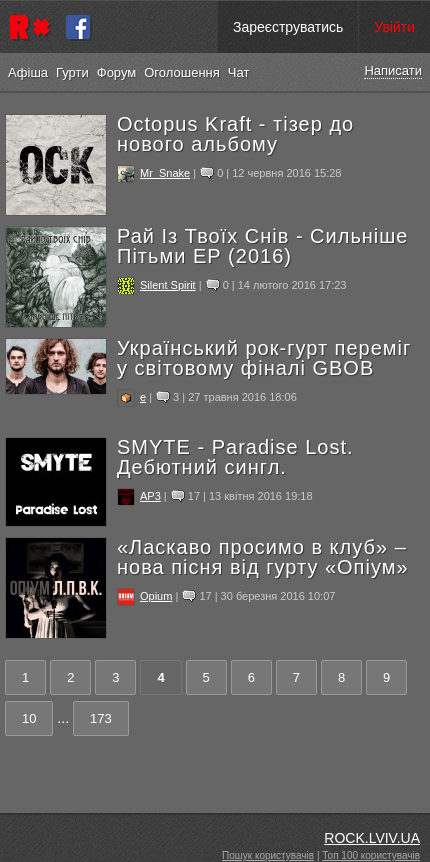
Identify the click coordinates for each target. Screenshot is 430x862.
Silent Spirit (168, 285)
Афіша (28, 72)
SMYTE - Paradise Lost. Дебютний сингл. (235, 457)
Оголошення (182, 72)
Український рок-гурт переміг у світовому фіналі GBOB (264, 358)
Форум (117, 72)
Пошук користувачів (268, 855)
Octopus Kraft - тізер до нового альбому (235, 134)
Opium (156, 596)
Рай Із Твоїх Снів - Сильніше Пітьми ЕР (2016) (262, 246)
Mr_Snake (165, 173)
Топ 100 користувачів (371, 855)
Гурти (72, 72)
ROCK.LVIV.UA (372, 838)
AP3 (150, 496)
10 (29, 718)
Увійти (394, 27)
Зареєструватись (288, 27)
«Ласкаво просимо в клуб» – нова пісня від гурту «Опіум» (263, 557)
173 (101, 718)
